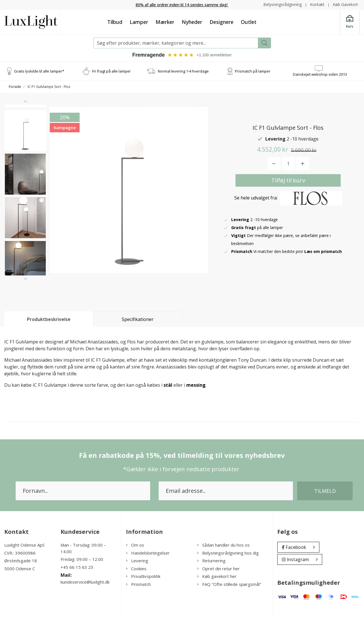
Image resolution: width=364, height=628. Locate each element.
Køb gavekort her (217, 588)
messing (196, 396)
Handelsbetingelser (148, 564)
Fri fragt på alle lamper (111, 71)
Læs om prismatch (323, 257)
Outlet (249, 22)
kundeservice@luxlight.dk (85, 593)
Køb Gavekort (345, 4)
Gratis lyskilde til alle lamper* (39, 71)
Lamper (139, 22)
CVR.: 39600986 (20, 564)
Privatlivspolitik (143, 588)
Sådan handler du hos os (223, 556)
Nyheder (192, 22)
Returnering (211, 572)
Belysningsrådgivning (283, 4)
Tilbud (115, 22)
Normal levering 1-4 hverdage (183, 71)
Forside (15, 87)
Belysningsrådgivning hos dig (228, 564)
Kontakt (317, 4)
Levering (137, 572)
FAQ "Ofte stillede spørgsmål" (229, 595)
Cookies (136, 580)
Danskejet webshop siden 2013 (320, 74)
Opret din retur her (218, 580)
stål (168, 396)
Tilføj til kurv (288, 186)
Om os (135, 556)
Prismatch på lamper (253, 71)
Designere (222, 22)
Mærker (165, 22)
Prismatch (138, 595)
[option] (25, 127)
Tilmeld (325, 502)
